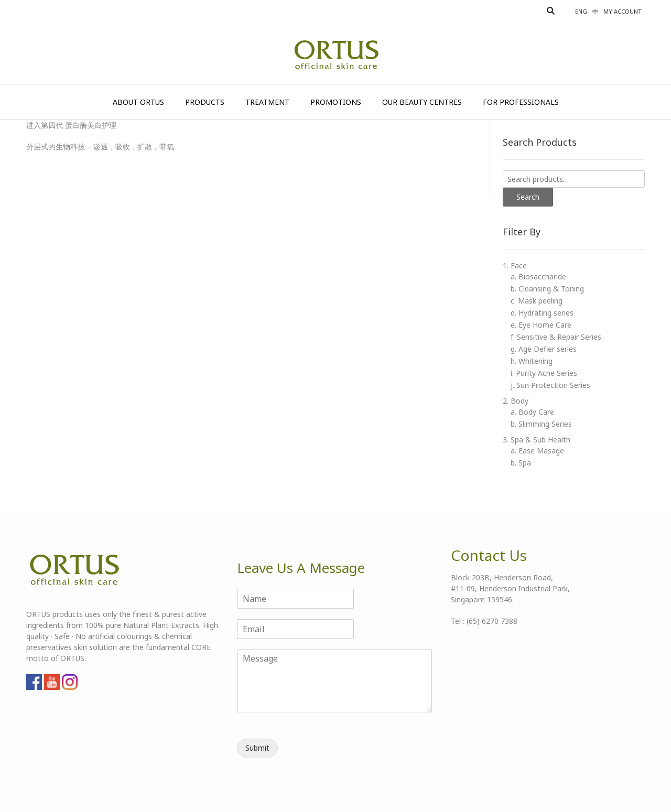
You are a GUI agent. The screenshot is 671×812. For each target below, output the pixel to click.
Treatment (267, 102)
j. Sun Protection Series (550, 385)
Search (528, 197)
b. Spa (521, 463)
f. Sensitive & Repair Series (556, 337)
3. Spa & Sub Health (537, 440)
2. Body (516, 401)
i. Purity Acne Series (544, 373)
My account (623, 11)
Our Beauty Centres (422, 102)
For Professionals (521, 102)
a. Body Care (532, 412)
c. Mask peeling (537, 301)
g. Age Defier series (544, 349)
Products (205, 102)
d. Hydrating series (542, 313)
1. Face (515, 266)
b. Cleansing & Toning (547, 289)
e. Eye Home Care (541, 325)
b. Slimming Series (541, 424)
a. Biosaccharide (538, 277)
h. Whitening (532, 361)
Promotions (336, 102)
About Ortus (138, 102)
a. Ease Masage (537, 451)
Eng (581, 11)
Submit (257, 748)
